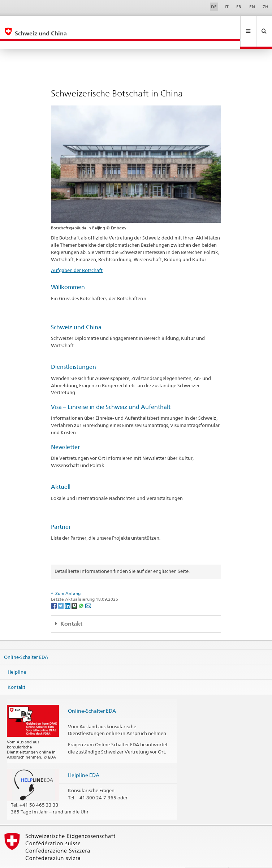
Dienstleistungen (74, 351)
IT (227, 7)
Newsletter (65, 431)
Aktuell (61, 471)
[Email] (88, 590)
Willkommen (68, 271)
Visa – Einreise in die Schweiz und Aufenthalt (111, 391)
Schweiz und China (76, 312)
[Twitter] (61, 590)
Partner (61, 511)
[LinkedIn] (68, 590)
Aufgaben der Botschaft (77, 255)
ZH (265, 7)
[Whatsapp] (82, 590)
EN (252, 7)
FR (239, 7)
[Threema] (75, 590)
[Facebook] (54, 590)
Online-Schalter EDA (26, 641)
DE (214, 7)
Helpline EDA (84, 759)
